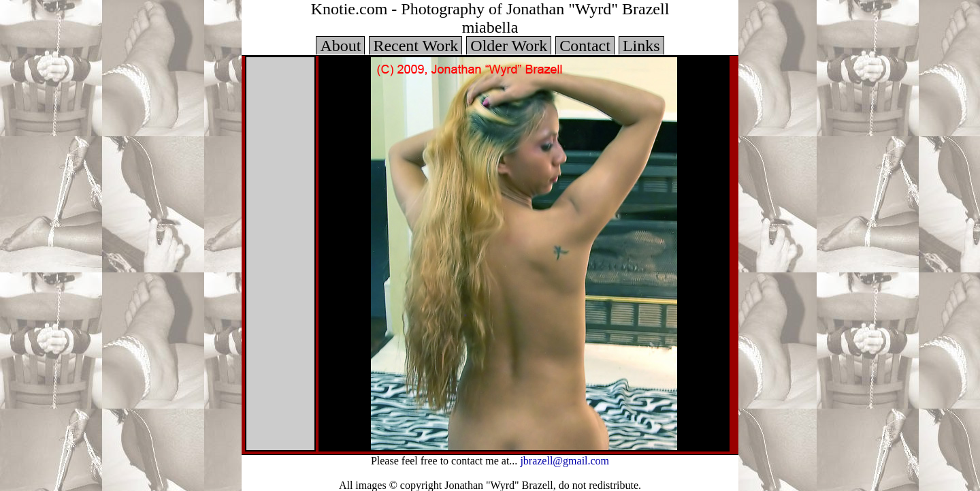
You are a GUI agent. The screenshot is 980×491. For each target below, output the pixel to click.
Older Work (509, 46)
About (340, 46)
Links (641, 46)
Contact (585, 46)
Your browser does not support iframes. (280, 253)
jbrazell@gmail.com (565, 460)
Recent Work (415, 46)
